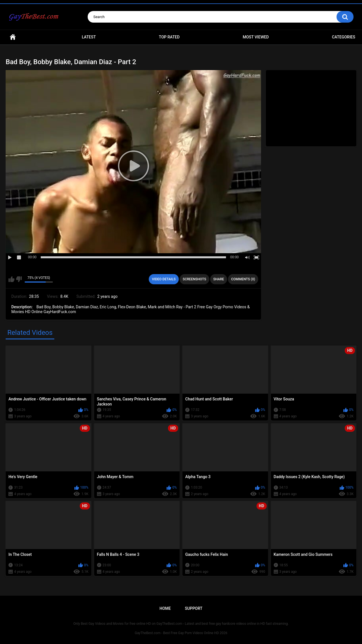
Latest (89, 37)
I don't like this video (19, 279)
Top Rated (169, 37)
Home (13, 37)
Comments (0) (243, 279)
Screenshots (194, 279)
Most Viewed (256, 37)
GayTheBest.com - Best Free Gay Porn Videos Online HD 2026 (181, 633)
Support (194, 608)
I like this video (11, 279)
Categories (344, 37)
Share (219, 279)
